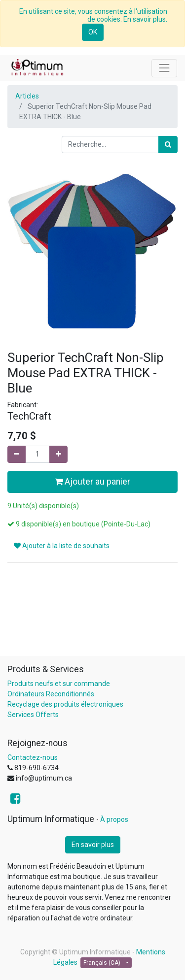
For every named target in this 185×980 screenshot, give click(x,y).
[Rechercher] (168, 145)
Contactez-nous (33, 757)
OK (93, 32)
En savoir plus (93, 845)
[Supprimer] (17, 454)
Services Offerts (33, 715)
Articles (27, 96)
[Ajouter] (58, 454)
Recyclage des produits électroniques (65, 704)
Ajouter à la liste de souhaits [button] (62, 546)
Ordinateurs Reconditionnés (51, 694)
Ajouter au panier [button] (92, 482)
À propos (114, 819)
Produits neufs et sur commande (59, 684)
